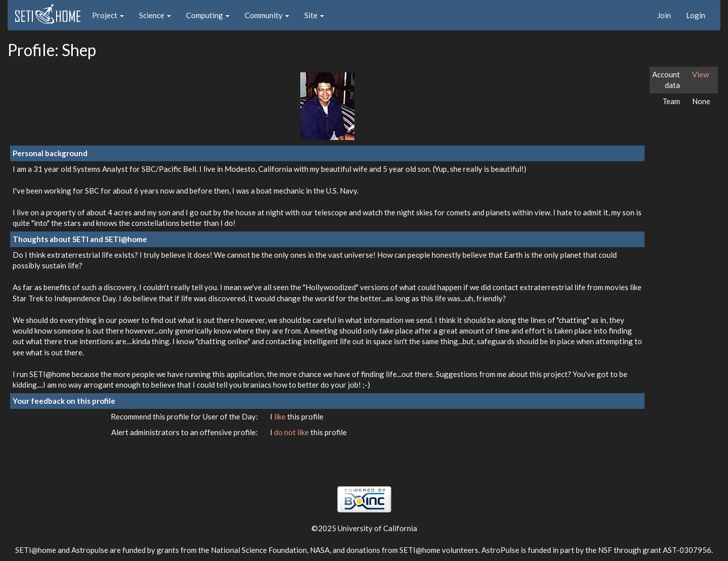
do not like (292, 432)
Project (108, 15)
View (700, 74)
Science (155, 15)
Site (314, 15)
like (281, 416)
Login (696, 15)
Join (664, 15)
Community (267, 15)
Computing (208, 15)
